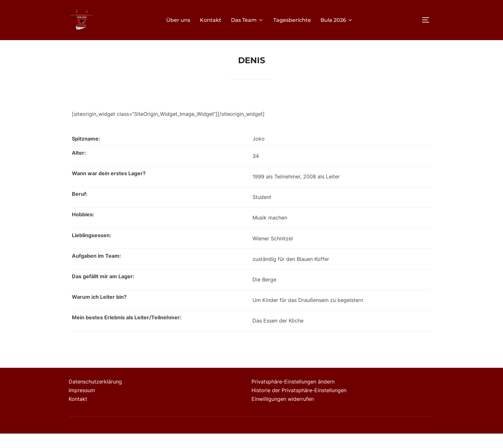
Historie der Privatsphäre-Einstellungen (299, 405)
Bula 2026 (337, 20)
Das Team (247, 20)
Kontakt (211, 20)
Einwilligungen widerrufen (283, 413)
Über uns (178, 20)
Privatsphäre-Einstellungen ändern (293, 396)
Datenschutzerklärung (95, 396)
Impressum (82, 405)
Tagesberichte (292, 20)
